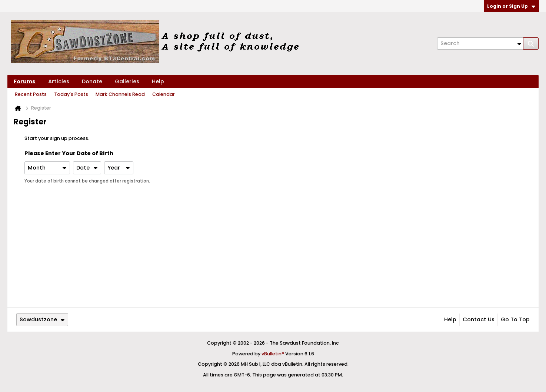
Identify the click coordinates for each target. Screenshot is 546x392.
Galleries (127, 81)
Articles (59, 81)
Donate (92, 81)
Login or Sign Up (511, 6)
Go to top (515, 319)
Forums (25, 81)
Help (158, 81)
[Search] (480, 43)
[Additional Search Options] (519, 43)
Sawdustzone (42, 319)
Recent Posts (31, 94)
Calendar (164, 94)
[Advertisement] (273, 250)
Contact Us (479, 319)
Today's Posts (71, 94)
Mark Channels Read (120, 94)
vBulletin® (273, 354)
